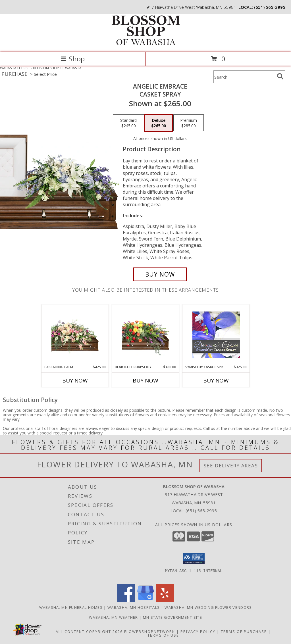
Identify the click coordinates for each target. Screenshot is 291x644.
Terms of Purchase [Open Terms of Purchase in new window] (244, 632)
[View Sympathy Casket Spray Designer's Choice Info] (216, 335)
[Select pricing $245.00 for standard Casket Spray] (128, 123)
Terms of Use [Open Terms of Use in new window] (163, 635)
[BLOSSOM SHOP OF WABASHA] (145, 44)
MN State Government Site (172, 617)
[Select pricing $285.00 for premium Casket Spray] (189, 123)
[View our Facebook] (126, 600)
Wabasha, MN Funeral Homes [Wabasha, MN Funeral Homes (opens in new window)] (71, 607)
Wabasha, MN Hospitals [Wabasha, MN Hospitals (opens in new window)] (134, 607)
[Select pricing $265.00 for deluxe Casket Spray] (159, 123)
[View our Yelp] (165, 600)
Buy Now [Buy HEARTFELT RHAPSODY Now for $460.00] (145, 380)
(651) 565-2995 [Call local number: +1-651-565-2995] (270, 7)
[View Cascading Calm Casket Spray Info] (75, 335)
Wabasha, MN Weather (114, 617)
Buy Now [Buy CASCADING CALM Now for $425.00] (75, 380)
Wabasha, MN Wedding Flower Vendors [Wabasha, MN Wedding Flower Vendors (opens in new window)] (208, 607)
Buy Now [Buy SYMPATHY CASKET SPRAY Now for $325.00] (216, 380)
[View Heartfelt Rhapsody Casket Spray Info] (146, 334)
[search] (280, 76)
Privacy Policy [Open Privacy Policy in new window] (198, 632)
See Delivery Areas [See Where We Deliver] (231, 466)
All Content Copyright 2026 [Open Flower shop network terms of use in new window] (89, 632)
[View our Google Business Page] (145, 600)
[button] (194, 559)
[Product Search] (244, 77)
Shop (73, 59)
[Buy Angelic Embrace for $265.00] (160, 274)
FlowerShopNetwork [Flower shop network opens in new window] (150, 632)
